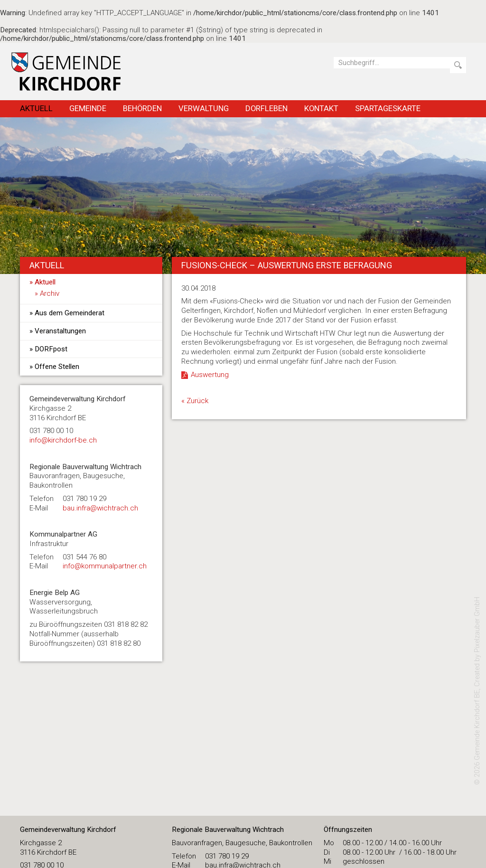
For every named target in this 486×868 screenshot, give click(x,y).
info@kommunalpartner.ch (105, 566)
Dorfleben (266, 108)
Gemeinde (88, 108)
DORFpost (51, 349)
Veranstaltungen (60, 331)
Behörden (142, 108)
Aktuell (36, 108)
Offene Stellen (57, 367)
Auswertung (210, 375)
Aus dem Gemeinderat (70, 313)
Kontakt (321, 108)
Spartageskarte (388, 108)
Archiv (50, 293)
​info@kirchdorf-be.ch (63, 440)
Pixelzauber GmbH (477, 625)
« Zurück (195, 401)
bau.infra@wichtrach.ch (100, 508)
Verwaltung (204, 108)
